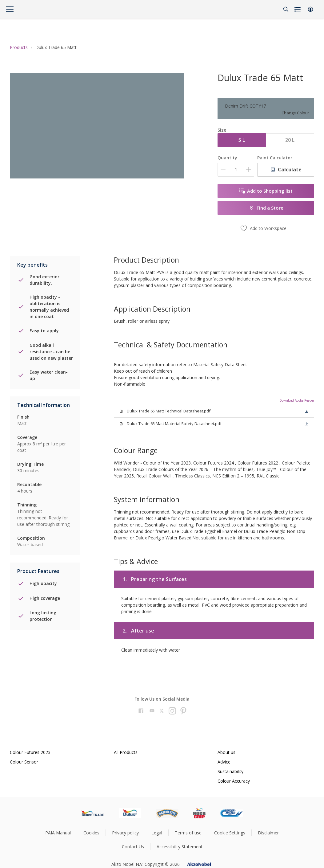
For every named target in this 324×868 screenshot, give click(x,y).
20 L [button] (290, 140)
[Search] (286, 9)
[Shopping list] (298, 9)
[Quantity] (236, 170)
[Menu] (10, 9)
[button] (310, 9)
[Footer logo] (93, 813)
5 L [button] (242, 140)
